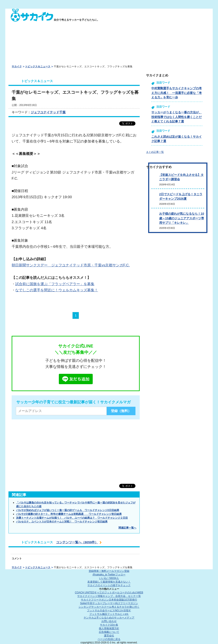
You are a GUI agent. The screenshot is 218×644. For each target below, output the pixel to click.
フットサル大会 (109, 610)
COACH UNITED (109, 592)
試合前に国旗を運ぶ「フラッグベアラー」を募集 (55, 284)
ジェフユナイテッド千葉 (48, 112)
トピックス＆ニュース (38, 66)
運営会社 (109, 636)
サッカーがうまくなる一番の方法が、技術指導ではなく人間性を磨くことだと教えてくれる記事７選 (177, 117)
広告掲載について (109, 632)
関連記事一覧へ (127, 528)
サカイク (17, 66)
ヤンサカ (109, 618)
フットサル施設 (109, 614)
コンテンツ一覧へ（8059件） (77, 542)
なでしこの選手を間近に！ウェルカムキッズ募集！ (57, 290)
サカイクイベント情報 (109, 596)
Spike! (109, 603)
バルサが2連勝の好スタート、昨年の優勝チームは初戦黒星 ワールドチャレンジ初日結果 (69, 514)
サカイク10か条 (109, 625)
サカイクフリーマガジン (109, 600)
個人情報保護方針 (109, 628)
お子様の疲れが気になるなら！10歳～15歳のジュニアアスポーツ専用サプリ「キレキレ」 (182, 218)
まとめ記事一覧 (155, 152)
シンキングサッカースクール (109, 607)
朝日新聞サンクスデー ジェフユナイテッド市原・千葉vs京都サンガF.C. (71, 265)
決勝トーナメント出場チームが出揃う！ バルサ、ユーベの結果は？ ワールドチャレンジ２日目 (72, 518)
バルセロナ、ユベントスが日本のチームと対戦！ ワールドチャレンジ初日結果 (62, 522)
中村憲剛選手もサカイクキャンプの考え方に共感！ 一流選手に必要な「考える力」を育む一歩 (177, 93)
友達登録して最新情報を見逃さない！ (109, 582)
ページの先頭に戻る (109, 639)
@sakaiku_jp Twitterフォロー (109, 575)
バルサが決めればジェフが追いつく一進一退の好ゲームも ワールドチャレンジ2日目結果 (68, 510)
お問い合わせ (109, 621)
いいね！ (109, 578)
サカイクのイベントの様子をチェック (109, 585)
